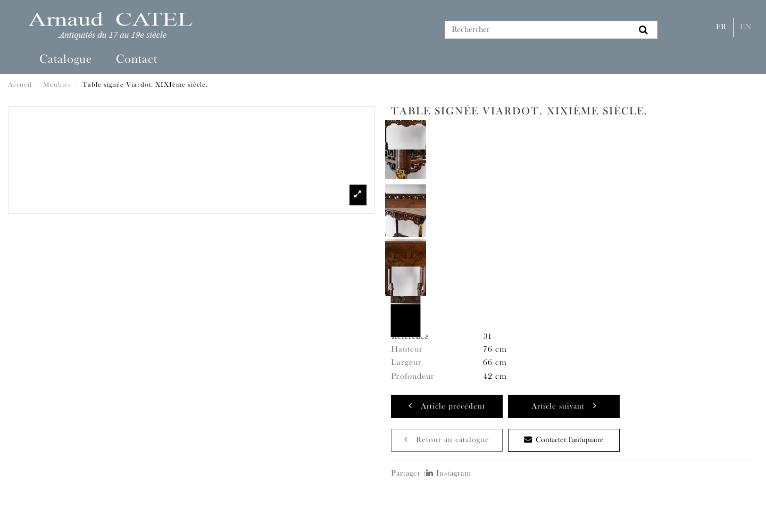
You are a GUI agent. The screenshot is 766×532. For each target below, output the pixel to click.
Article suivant (564, 406)
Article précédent (447, 406)
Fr (721, 27)
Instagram (449, 474)
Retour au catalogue (447, 440)
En (746, 27)
